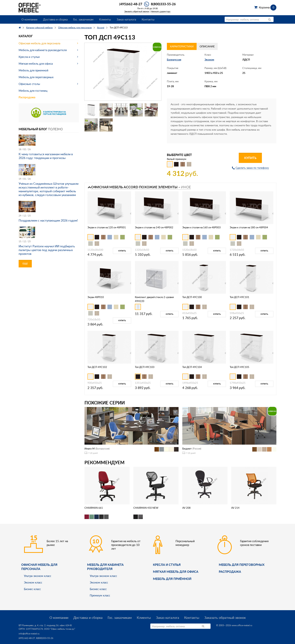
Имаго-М (90, 449)
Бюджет (187, 449)
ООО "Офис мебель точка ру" (60, 629)
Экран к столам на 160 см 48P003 (201, 227)
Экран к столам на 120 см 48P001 (107, 227)
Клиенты (105, 19)
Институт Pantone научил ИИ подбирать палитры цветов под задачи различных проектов (47, 250)
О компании (29, 19)
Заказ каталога (126, 19)
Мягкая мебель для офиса (36, 64)
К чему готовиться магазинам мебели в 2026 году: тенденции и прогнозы (46, 156)
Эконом (209, 59)
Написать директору (161, 11)
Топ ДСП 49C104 (192, 367)
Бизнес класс (32, 589)
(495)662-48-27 (131, 4)
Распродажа (27, 97)
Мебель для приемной (33, 70)
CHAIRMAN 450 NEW (146, 508)
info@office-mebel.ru (29, 634)
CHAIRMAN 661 (94, 508)
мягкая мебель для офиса (176, 572)
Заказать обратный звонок (137, 11)
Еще (25, 264)
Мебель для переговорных (36, 77)
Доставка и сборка (55, 19)
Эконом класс (33, 582)
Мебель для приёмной (172, 579)
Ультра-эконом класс (38, 576)
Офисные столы (29, 84)
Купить (250, 158)
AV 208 (186, 508)
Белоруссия (174, 59)
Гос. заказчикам (83, 19)
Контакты (148, 19)
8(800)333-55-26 (163, 4)
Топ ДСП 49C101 (239, 297)
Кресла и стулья (29, 57)
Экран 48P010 (96, 297)
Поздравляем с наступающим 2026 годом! (48, 220)
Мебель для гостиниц (33, 91)
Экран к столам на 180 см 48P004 (249, 227)
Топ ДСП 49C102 (97, 367)
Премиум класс (100, 595)
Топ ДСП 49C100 (192, 297)
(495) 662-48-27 (27, 638)
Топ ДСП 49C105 (239, 367)
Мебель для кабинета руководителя (43, 50)
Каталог (26, 36)
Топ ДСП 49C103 (145, 367)
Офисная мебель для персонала (39, 43)
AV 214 (235, 508)
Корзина (268, 7)
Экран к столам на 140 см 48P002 (154, 227)
